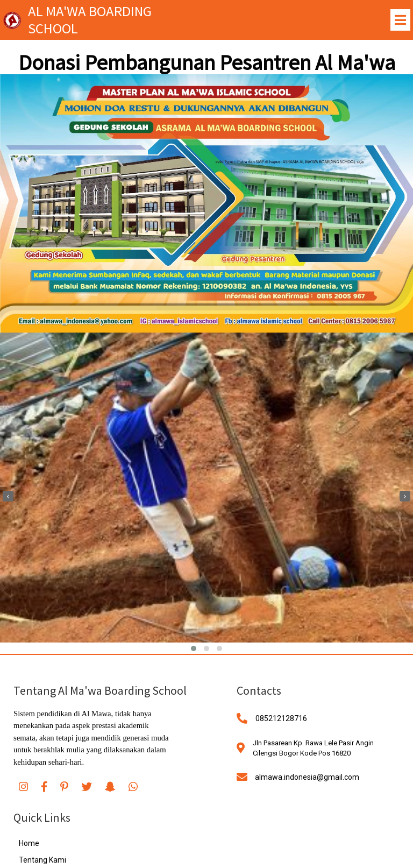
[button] (194, 649)
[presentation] (8, 496)
